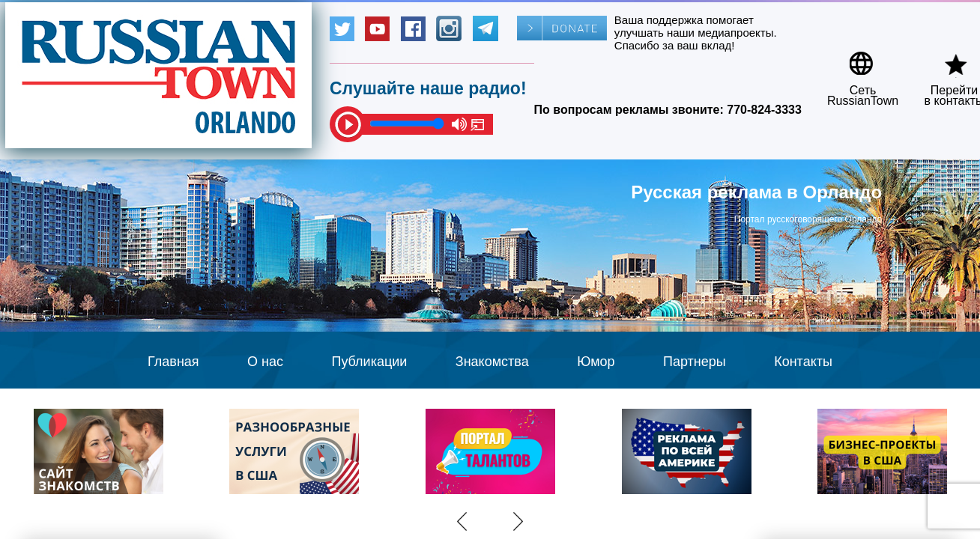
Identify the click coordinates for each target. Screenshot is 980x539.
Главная (173, 362)
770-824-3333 (764, 110)
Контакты (803, 362)
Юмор (596, 362)
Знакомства (492, 362)
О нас (265, 362)
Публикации (369, 362)
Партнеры (695, 362)
